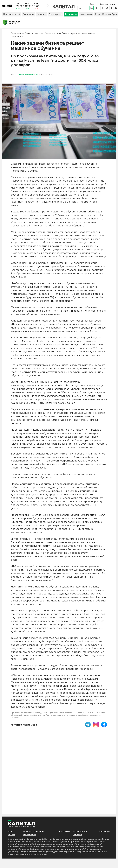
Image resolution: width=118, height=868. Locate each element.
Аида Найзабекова (28, 75)
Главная (16, 34)
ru (92, 8)
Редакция (104, 765)
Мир (97, 15)
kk (96, 8)
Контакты (64, 765)
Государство (56, 15)
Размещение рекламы (80, 767)
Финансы (42, 15)
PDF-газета (12, 767)
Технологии (71, 15)
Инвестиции (86, 15)
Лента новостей (12, 15)
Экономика (28, 15)
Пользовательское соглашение (33, 767)
